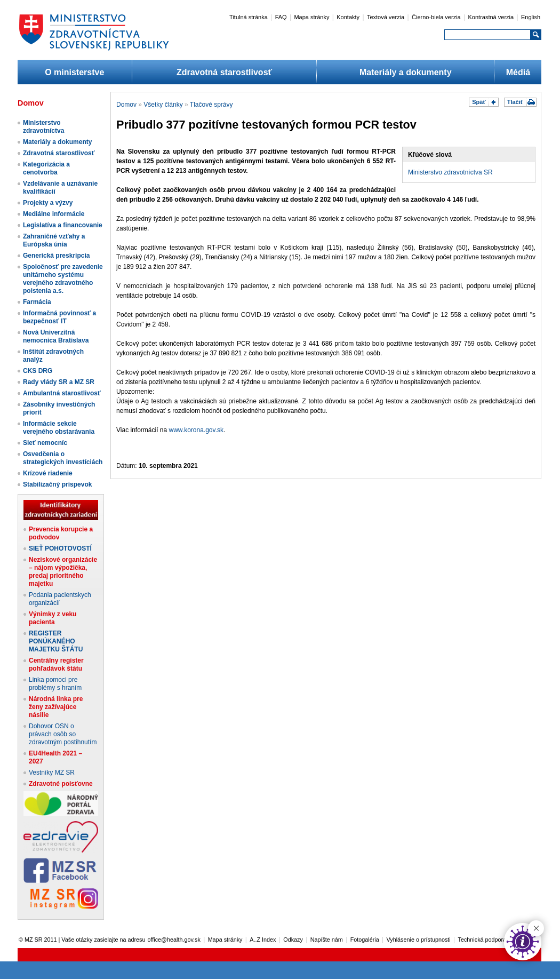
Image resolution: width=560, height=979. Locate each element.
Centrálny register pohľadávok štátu (56, 664)
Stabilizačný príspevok (57, 484)
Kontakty (348, 17)
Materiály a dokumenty (406, 72)
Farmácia (37, 302)
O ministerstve (74, 72)
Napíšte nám (327, 940)
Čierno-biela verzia (436, 17)
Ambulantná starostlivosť (62, 393)
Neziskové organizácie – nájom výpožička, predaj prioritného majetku (63, 572)
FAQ (281, 17)
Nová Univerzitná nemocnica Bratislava (56, 336)
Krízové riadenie (48, 473)
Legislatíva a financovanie (63, 225)
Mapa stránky (311, 17)
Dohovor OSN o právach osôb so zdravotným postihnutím (63, 734)
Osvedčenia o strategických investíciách (63, 458)
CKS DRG (38, 371)
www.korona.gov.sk (197, 430)
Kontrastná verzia (491, 17)
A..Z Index (263, 940)
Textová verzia (386, 17)
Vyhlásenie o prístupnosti (419, 940)
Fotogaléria (365, 940)
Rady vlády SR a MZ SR (59, 382)
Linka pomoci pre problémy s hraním (55, 684)
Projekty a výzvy (48, 203)
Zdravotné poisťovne (61, 784)
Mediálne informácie (54, 214)
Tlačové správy (211, 105)
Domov (126, 105)
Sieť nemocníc (45, 443)
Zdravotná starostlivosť (224, 72)
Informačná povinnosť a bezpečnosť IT (59, 317)
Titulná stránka (249, 17)
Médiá (518, 72)
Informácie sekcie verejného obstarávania (59, 428)
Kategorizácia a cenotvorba (46, 168)
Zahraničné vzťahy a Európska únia (54, 240)
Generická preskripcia (56, 256)
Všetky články (163, 105)
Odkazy (293, 940)
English (531, 17)
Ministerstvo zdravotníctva (43, 127)
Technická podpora (482, 940)
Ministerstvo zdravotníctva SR (450, 172)
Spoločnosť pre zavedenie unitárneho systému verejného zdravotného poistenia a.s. (63, 279)
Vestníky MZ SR (52, 773)
